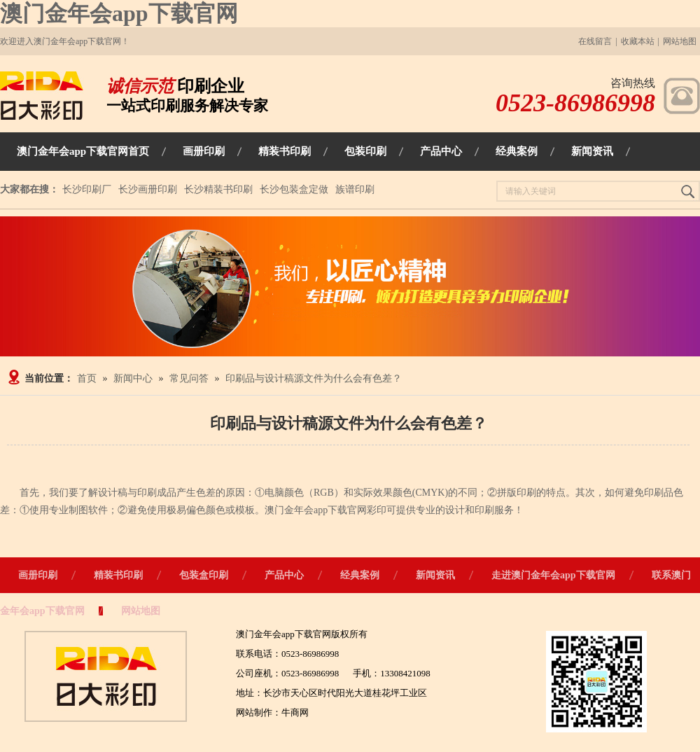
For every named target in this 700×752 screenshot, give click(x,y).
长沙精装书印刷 (218, 189)
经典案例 (360, 575)
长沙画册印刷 (148, 189)
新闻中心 (133, 378)
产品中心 (284, 575)
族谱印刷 (355, 189)
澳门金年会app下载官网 (119, 13)
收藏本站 (638, 41)
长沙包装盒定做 (294, 189)
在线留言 (595, 41)
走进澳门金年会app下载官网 (553, 575)
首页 (87, 378)
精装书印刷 (118, 575)
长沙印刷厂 (87, 189)
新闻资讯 (435, 575)
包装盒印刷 (204, 575)
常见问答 (189, 378)
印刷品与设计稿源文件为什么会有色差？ (314, 378)
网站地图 (680, 41)
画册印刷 (38, 575)
